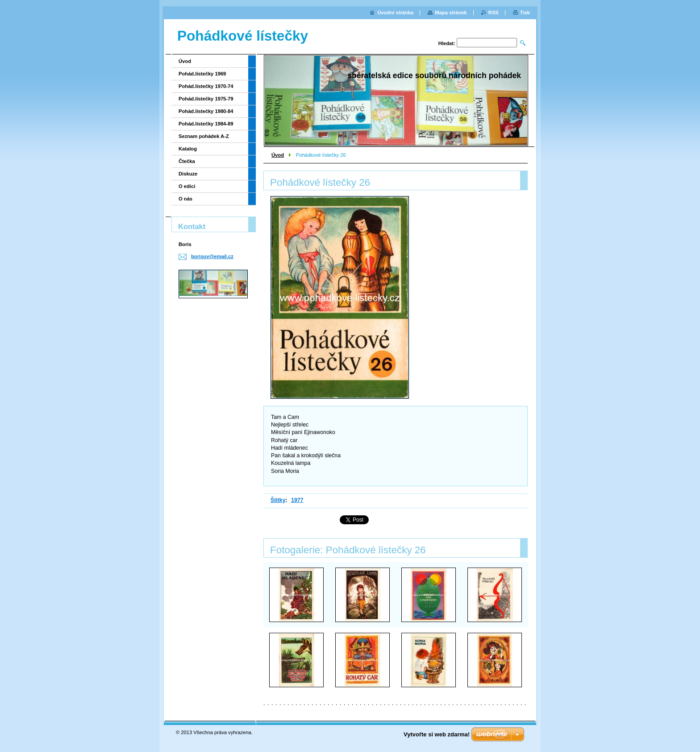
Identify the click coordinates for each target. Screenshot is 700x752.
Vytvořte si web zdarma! (437, 734)
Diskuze (188, 174)
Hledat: (447, 43)
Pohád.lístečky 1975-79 (206, 99)
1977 (297, 500)
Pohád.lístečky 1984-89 (206, 124)
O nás (185, 199)
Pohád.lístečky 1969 (202, 74)
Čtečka (187, 161)
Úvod (278, 155)
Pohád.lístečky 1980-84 (206, 111)
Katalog (188, 149)
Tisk (525, 13)
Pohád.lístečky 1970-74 (206, 86)
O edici (187, 186)
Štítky (278, 500)
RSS (494, 13)
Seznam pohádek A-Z (204, 136)
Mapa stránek (451, 13)
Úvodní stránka (395, 13)
